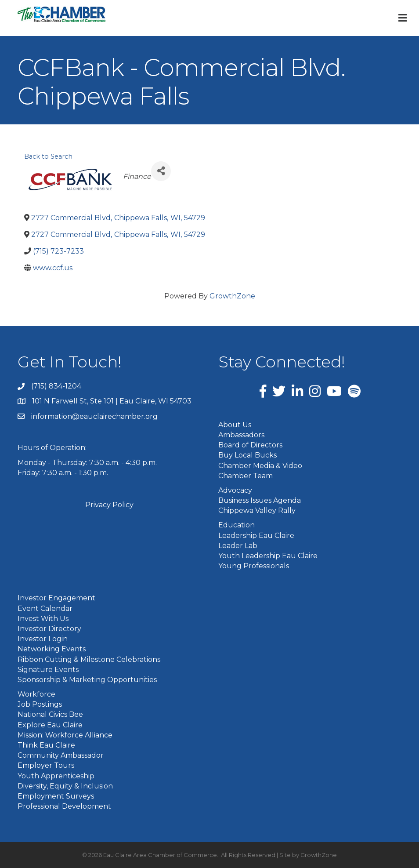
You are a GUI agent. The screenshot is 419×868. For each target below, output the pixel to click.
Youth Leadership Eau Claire (268, 556)
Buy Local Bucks (247, 455)
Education (237, 525)
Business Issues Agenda (260, 500)
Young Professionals (254, 566)
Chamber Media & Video (260, 466)
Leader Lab (238, 546)
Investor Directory (49, 629)
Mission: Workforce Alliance (65, 735)
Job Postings (40, 704)
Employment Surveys (56, 796)
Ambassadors (241, 435)
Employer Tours (46, 765)
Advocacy (235, 490)
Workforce (36, 694)
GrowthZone (232, 296)
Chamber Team (246, 476)
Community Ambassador (61, 755)
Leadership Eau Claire (256, 536)
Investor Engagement (56, 598)
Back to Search (48, 156)
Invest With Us (43, 619)
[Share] (161, 171)
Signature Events (48, 670)
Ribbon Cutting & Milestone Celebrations (89, 659)
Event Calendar (45, 608)
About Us (235, 425)
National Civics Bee (50, 714)
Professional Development (64, 806)
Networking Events (52, 649)
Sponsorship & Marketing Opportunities (87, 680)
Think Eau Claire (46, 745)
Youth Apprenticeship (56, 776)
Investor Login (43, 639)
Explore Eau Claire (50, 725)
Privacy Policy (109, 505)
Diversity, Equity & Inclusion (65, 786)
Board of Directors (250, 445)
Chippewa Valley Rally (257, 510)
